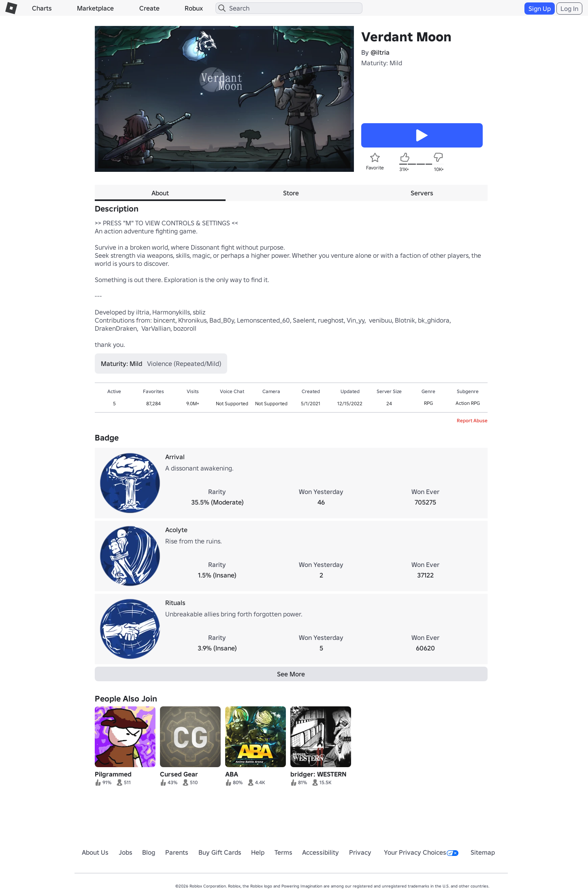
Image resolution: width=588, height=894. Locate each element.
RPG (428, 403)
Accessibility (321, 852)
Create (149, 8)
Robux (194, 8)
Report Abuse (472, 420)
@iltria (380, 52)
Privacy (360, 852)
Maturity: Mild (382, 63)
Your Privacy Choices (421, 852)
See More (291, 674)
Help (258, 852)
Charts (42, 8)
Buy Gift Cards (220, 852)
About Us (95, 852)
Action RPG (468, 403)
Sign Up (540, 9)
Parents (177, 852)
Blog (149, 852)
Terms (283, 852)
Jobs (126, 852)
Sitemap (483, 852)
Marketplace (95, 8)
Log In (569, 9)
